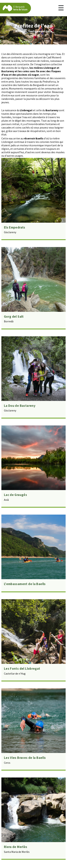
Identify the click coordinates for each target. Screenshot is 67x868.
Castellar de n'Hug (15, 673)
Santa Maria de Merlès (17, 852)
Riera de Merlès (16, 847)
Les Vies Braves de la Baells (25, 758)
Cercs (7, 763)
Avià (6, 500)
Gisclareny (10, 232)
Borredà (9, 321)
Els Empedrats (15, 227)
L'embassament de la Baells (25, 584)
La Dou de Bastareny (20, 406)
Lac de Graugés (15, 495)
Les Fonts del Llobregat (22, 668)
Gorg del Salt (14, 316)
